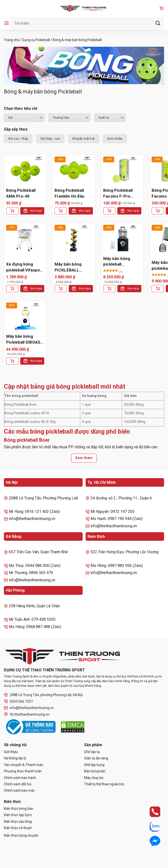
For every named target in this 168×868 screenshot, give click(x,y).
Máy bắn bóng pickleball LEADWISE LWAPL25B (117, 262)
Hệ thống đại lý (15, 758)
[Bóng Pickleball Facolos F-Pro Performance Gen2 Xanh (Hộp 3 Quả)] (122, 171)
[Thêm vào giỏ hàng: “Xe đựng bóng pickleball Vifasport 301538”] (12, 289)
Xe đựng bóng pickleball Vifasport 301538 (25, 267)
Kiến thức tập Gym (18, 815)
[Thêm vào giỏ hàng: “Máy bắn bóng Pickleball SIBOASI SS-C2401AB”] (12, 361)
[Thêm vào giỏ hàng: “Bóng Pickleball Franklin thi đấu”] (61, 211)
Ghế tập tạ (92, 752)
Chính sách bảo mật (19, 790)
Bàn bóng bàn (95, 771)
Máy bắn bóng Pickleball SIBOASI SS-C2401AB (24, 340)
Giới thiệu (11, 752)
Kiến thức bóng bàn (19, 809)
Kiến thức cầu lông (18, 822)
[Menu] (6, 23)
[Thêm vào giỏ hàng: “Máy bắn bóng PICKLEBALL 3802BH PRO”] (61, 289)
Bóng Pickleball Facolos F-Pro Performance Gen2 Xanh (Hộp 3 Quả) (122, 194)
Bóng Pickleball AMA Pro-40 (21, 193)
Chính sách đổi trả (18, 784)
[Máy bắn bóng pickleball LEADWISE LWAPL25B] (122, 239)
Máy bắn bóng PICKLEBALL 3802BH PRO (68, 267)
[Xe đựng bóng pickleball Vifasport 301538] (25, 239)
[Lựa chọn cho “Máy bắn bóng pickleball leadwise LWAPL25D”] (158, 289)
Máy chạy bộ (94, 778)
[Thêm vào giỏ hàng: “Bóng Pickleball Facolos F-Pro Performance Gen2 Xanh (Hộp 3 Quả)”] (109, 211)
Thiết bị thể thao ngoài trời (104, 784)
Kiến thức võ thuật (18, 828)
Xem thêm (84, 458)
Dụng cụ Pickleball (36, 40)
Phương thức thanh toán (23, 771)
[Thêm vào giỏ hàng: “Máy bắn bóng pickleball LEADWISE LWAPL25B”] (109, 289)
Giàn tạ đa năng (96, 758)
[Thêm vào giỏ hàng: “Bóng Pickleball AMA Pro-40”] (12, 211)
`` (110, 118)
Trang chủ (12, 40)
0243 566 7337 (18, 701)
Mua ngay (36, 211)
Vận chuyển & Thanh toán (24, 765)
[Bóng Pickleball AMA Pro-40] (25, 171)
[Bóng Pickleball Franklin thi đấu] (74, 171)
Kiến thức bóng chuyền (21, 835)
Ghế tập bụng (94, 765)
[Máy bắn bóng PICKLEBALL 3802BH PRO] (74, 239)
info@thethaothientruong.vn (29, 708)
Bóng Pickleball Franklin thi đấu (69, 193)
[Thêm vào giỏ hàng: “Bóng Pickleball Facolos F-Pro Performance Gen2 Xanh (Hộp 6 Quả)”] (158, 211)
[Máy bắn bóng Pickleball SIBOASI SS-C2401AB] (25, 317)
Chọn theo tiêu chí (21, 108)
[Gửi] (158, 23)
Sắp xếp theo (16, 129)
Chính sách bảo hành (20, 778)
